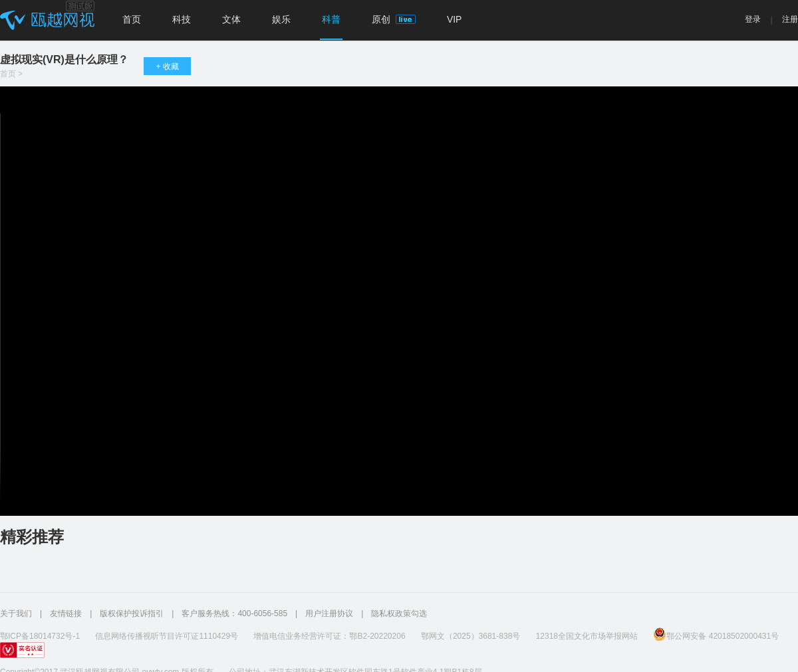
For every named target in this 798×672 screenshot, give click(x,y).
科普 (331, 19)
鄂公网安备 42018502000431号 (716, 634)
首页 (132, 19)
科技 (182, 19)
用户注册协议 (329, 614)
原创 (394, 19)
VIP (455, 19)
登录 (753, 19)
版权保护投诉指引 (132, 614)
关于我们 (16, 614)
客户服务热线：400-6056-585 (234, 614)
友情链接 (66, 614)
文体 (231, 19)
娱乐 (281, 19)
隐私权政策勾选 (399, 614)
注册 (790, 19)
